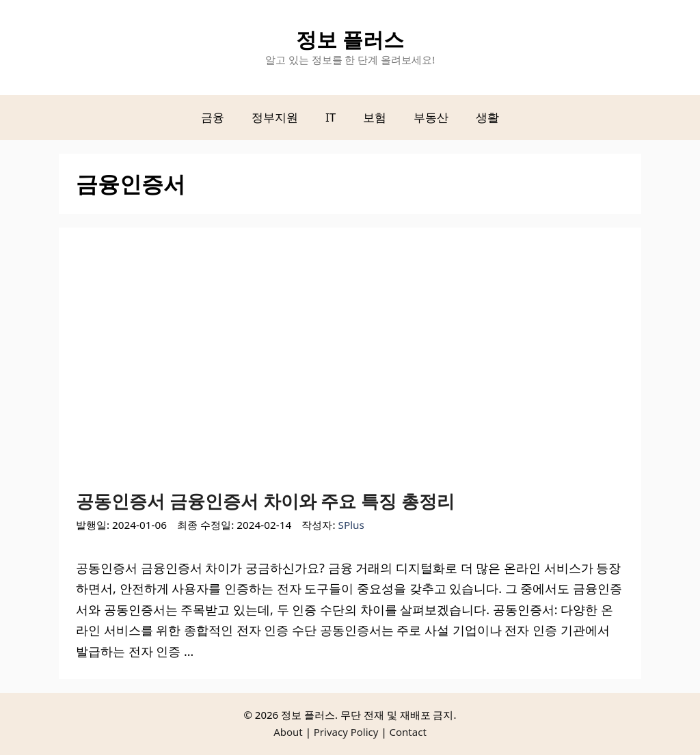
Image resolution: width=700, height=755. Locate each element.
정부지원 (275, 117)
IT (331, 117)
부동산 (431, 117)
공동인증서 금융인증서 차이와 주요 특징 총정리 (265, 501)
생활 (487, 117)
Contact (408, 732)
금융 (213, 117)
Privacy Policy (346, 732)
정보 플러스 (350, 39)
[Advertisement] (350, 368)
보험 (375, 117)
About (288, 732)
